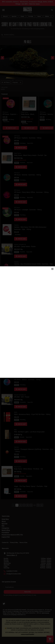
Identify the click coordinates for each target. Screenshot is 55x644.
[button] (52, 269)
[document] (27, 322)
